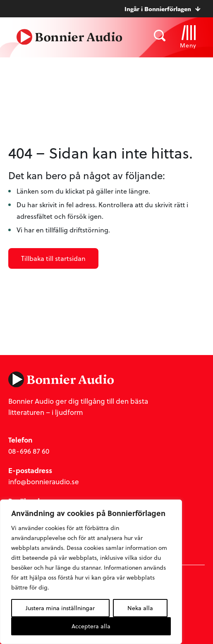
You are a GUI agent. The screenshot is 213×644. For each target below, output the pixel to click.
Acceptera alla (91, 626)
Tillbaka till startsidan (53, 258)
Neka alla (140, 608)
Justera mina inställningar (60, 608)
